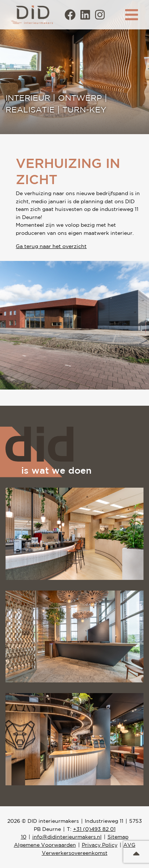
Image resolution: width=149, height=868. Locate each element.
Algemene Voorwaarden (45, 845)
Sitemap (118, 837)
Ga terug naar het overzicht (51, 246)
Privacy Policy (100, 845)
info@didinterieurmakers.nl (67, 837)
